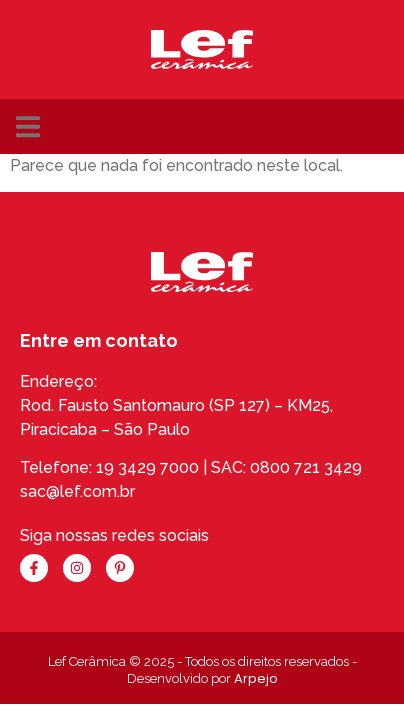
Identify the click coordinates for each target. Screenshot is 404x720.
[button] (27, 126)
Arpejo (256, 678)
